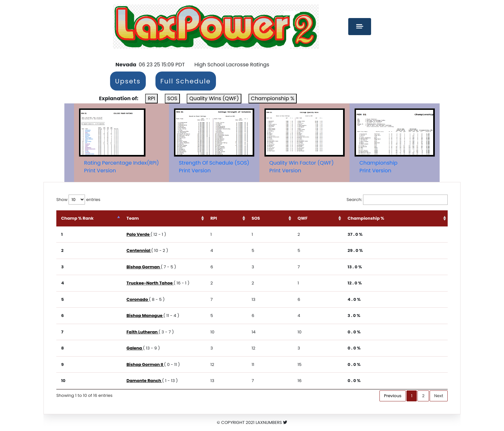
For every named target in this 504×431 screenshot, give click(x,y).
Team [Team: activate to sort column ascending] (155, 218)
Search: (397, 200)
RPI (151, 98)
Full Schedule (186, 81)
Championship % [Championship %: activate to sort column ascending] (375, 218)
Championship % (273, 98)
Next (439, 396)
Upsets (128, 81)
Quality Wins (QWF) (214, 98)
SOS (172, 98)
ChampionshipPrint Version (378, 167)
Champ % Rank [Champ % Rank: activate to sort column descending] (77, 218)
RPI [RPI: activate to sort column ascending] (243, 218)
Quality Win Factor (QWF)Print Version (302, 167)
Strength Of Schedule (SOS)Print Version (214, 167)
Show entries (78, 200)
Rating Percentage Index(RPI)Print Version (121, 167)
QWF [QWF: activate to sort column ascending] (319, 218)
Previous (393, 396)
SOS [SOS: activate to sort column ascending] (279, 218)
